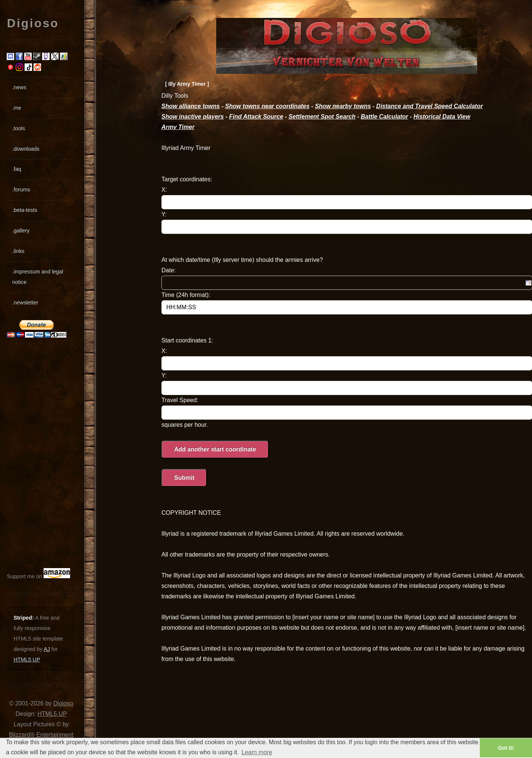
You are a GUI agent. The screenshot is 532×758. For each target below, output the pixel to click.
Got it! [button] (506, 748)
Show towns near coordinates (267, 106)
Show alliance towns (191, 106)
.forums (21, 189)
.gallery (21, 231)
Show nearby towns (343, 106)
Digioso (63, 703)
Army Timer (178, 127)
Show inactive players (193, 117)
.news (19, 87)
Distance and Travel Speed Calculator (429, 106)
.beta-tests (25, 210)
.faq (17, 169)
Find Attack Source (256, 117)
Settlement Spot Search (322, 117)
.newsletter (25, 303)
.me (17, 108)
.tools (19, 128)
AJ (47, 649)
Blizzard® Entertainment (41, 735)
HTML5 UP (27, 660)
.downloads (26, 149)
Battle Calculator (385, 117)
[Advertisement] (29, 453)
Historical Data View (442, 117)
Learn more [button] (257, 752)
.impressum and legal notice (38, 277)
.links (18, 251)
